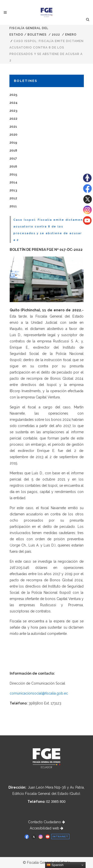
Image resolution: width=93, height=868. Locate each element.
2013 (13, 190)
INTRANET (60, 837)
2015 (13, 174)
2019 (13, 142)
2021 (13, 127)
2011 (13, 206)
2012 (13, 198)
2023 (13, 111)
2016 (13, 166)
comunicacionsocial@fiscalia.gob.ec (39, 693)
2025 (13, 95)
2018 (13, 150)
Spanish (55, 865)
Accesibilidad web (46, 828)
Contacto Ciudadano (46, 822)
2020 (13, 135)
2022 (56, 35)
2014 (13, 182)
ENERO (71, 35)
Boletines (37, 35)
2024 (14, 103)
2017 (13, 158)
